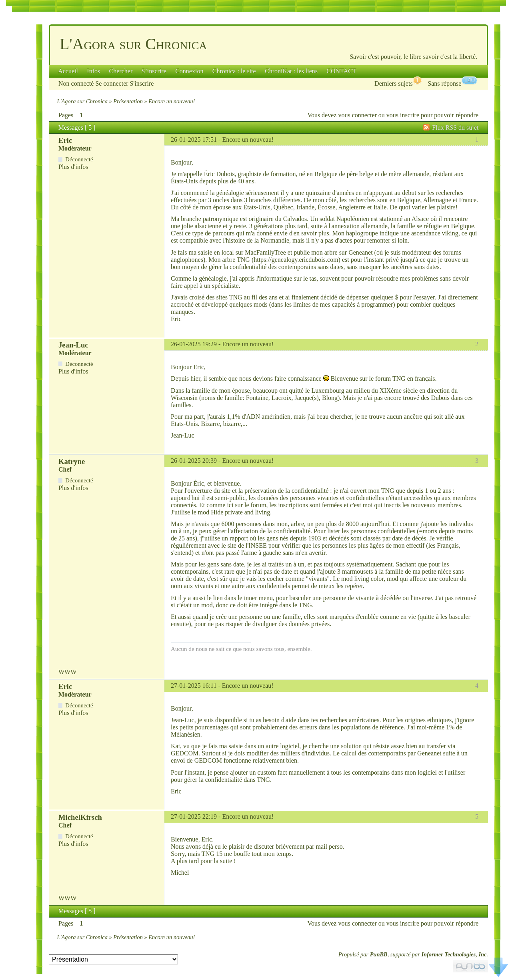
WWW (67, 672)
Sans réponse (444, 83)
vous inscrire (403, 115)
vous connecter (357, 115)
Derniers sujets (394, 83)
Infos (93, 71)
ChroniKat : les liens (291, 71)
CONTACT (341, 71)
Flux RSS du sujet (455, 128)
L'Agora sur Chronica (133, 44)
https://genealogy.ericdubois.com (296, 260)
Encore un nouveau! (248, 140)
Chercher (121, 71)
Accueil (68, 71)
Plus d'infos (73, 167)
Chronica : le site (234, 71)
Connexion (189, 71)
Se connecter (112, 83)
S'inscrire (142, 83)
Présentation (128, 101)
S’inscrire (154, 71)
